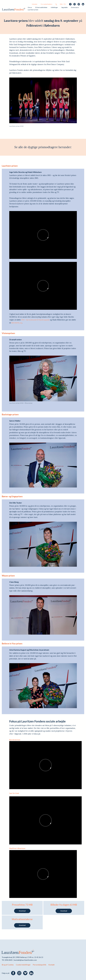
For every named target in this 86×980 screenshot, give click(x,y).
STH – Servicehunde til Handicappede (35, 320)
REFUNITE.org (17, 323)
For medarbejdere (46, 4)
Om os (30, 7)
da (61, 4)
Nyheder (35, 4)
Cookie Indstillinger (23, 965)
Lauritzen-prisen (33, 10)
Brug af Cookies (8, 965)
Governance (75, 7)
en (65, 4)
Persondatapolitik (40, 965)
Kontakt (52, 965)
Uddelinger (54, 7)
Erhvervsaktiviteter (41, 7)
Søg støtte (64, 7)
